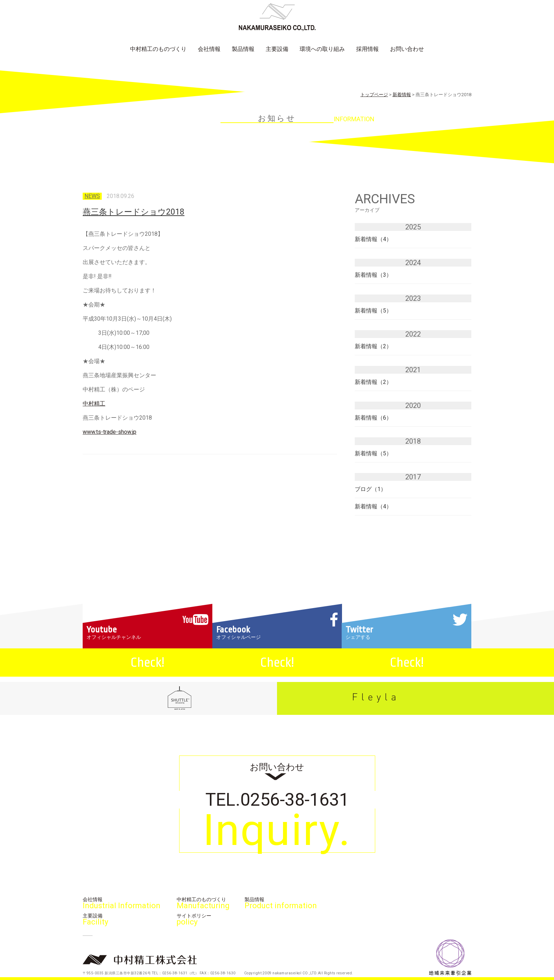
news (92, 196)
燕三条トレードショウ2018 (134, 212)
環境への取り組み (322, 49)
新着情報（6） (373, 418)
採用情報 (367, 49)
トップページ (374, 95)
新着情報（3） (373, 275)
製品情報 (243, 49)
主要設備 (277, 49)
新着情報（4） (373, 239)
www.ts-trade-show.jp (110, 432)
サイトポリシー (194, 919)
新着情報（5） (373, 311)
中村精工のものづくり (158, 49)
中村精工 (94, 404)
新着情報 (402, 95)
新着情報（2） (373, 346)
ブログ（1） (370, 489)
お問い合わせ (407, 49)
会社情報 (209, 49)
